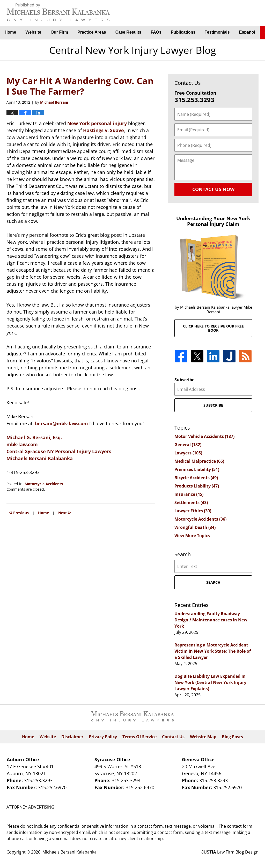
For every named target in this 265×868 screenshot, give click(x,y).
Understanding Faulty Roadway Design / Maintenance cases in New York (211, 620)
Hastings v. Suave (104, 130)
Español (247, 32)
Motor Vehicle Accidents (204, 436)
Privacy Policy (103, 737)
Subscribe (184, 380)
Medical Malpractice (199, 461)
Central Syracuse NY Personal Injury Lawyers (59, 451)
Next (65, 512)
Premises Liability (197, 469)
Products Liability (197, 486)
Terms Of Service (139, 737)
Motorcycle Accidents (44, 484)
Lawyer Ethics (193, 511)
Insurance (189, 494)
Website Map (203, 737)
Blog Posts (232, 737)
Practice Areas (92, 32)
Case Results (128, 32)
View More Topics (192, 536)
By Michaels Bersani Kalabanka (233, 13)
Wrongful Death (195, 527)
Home (10, 32)
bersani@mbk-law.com (62, 423)
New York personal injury (98, 123)
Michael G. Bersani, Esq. (34, 437)
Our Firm (60, 32)
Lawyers (188, 453)
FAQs (156, 32)
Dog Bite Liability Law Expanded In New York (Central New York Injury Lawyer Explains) (210, 682)
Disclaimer (72, 737)
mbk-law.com (22, 444)
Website (33, 32)
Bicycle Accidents (196, 478)
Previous (19, 512)
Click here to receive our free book (213, 328)
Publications (183, 32)
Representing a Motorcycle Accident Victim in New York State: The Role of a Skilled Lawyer (213, 651)
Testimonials (217, 32)
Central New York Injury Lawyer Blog (58, 13)
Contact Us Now (213, 189)
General (188, 445)
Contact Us (173, 737)
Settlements (191, 502)
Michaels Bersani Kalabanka (40, 458)
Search (213, 582)
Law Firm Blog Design (230, 852)
